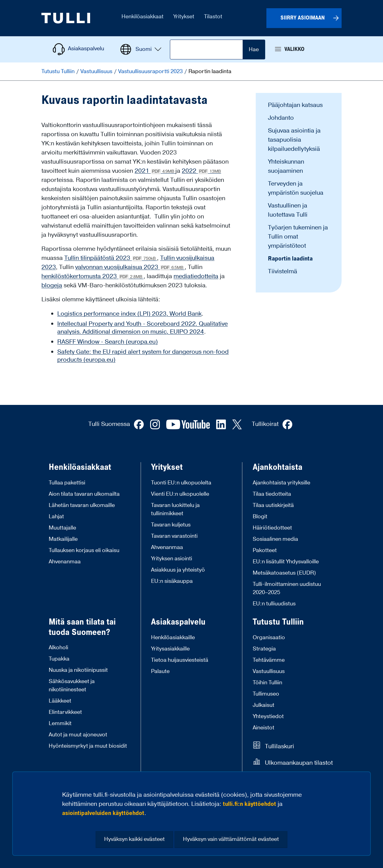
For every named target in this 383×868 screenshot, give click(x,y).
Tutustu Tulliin (59, 71)
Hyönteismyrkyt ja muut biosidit (88, 746)
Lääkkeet (60, 701)
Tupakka (59, 659)
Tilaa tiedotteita (272, 494)
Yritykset (167, 467)
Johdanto (281, 118)
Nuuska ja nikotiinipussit (78, 670)
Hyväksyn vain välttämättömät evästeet (231, 839)
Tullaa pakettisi (67, 483)
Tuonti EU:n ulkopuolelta (181, 483)
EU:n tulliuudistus (274, 604)
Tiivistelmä (283, 271)
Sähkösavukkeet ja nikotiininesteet (72, 686)
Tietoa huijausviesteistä (180, 660)
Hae (254, 50)
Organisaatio (269, 638)
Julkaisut (264, 705)
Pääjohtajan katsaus (295, 105)
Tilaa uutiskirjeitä (273, 505)
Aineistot (264, 728)
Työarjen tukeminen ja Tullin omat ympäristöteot (298, 237)
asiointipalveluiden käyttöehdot (103, 813)
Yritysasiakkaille (170, 649)
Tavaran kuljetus (171, 525)
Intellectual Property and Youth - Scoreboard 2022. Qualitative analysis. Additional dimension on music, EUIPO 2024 (142, 328)
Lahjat (56, 517)
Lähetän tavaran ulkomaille (82, 505)
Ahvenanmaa (65, 562)
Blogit (260, 517)
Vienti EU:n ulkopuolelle (180, 494)
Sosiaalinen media (275, 539)
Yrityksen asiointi (172, 559)
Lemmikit (60, 723)
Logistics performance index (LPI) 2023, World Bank (129, 314)
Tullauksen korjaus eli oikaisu (84, 550)
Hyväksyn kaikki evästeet (134, 839)
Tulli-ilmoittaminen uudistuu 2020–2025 (287, 588)
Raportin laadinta (290, 259)
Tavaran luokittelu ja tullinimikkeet (175, 509)
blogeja (52, 285)
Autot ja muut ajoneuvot (78, 735)
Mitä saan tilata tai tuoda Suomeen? (82, 627)
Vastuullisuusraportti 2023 (151, 71)
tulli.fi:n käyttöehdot (249, 804)
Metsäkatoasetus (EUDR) (284, 573)
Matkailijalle (63, 539)
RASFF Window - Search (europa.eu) (107, 342)
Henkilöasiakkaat (80, 467)
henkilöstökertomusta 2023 (92, 276)
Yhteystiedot (268, 716)
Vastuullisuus (97, 71)
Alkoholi (58, 648)
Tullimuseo (266, 694)
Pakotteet (265, 550)
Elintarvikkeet (65, 712)
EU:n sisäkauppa (172, 581)
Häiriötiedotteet (272, 528)
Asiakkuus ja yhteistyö (178, 570)
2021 (155, 171)
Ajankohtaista (278, 467)
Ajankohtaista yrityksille (281, 483)
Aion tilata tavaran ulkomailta (84, 494)
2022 (201, 171)
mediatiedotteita (196, 276)
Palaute (160, 671)
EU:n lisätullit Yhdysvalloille (286, 562)
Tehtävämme (269, 660)
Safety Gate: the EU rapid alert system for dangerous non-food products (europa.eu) (143, 356)
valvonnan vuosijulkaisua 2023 (130, 267)
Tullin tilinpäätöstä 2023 (111, 258)
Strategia (264, 649)
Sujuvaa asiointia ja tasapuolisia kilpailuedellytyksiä (294, 140)
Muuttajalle (62, 528)
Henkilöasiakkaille (173, 638)
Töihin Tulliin (267, 683)
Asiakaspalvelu (178, 622)
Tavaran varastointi (174, 536)
